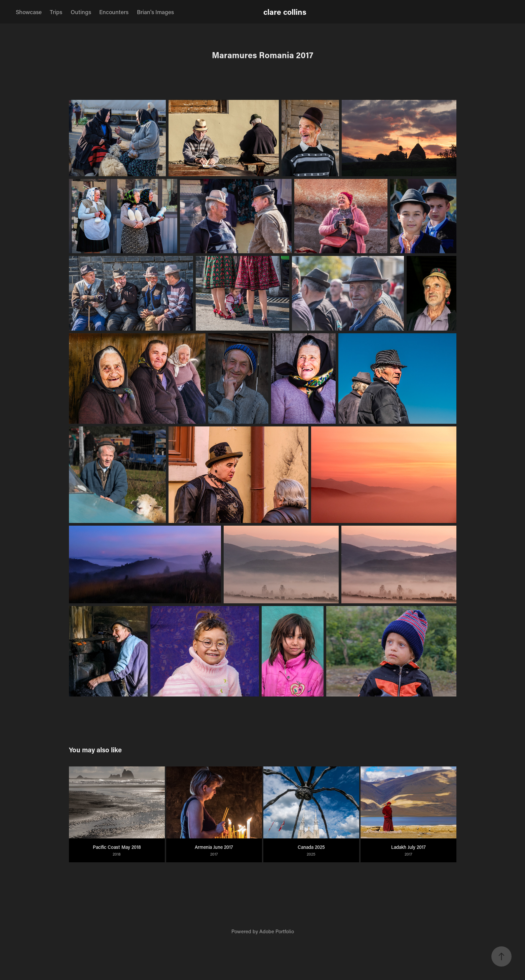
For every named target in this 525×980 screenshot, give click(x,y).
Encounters (114, 12)
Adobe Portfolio (277, 931)
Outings (81, 12)
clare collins (285, 12)
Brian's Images (155, 12)
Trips (56, 12)
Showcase (29, 12)
